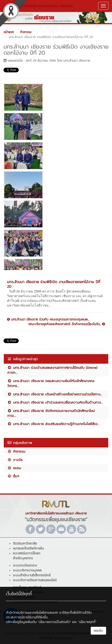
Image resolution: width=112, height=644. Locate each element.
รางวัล (15, 460)
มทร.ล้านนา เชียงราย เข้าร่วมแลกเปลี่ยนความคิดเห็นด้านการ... (55, 402)
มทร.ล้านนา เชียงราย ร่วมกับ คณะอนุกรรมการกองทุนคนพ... (48, 320)
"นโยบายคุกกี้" (87, 622)
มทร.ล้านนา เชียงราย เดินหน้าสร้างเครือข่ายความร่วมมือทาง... (55, 394)
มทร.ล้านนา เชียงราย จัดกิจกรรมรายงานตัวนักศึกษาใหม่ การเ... (51, 413)
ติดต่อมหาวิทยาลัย (25, 544)
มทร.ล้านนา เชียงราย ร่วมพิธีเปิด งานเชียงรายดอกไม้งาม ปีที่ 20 (54, 284)
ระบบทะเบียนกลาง (25, 565)
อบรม (14, 468)
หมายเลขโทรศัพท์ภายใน (28, 548)
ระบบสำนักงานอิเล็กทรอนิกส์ (32, 575)
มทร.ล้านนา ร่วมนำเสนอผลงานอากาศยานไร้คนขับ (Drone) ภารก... (52, 370)
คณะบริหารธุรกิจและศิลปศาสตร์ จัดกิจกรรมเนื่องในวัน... (67, 324)
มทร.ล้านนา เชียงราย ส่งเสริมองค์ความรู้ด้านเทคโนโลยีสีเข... (53, 424)
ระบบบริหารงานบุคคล (27, 570)
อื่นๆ (13, 476)
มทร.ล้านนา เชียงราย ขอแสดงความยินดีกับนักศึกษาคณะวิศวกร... (51, 383)
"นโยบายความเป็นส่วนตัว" (54, 622)
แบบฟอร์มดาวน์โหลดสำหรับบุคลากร (27, 556)
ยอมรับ (98, 631)
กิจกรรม (16, 451)
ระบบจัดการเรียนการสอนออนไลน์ (35, 580)
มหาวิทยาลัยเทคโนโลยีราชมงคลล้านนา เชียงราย (38, 6)
